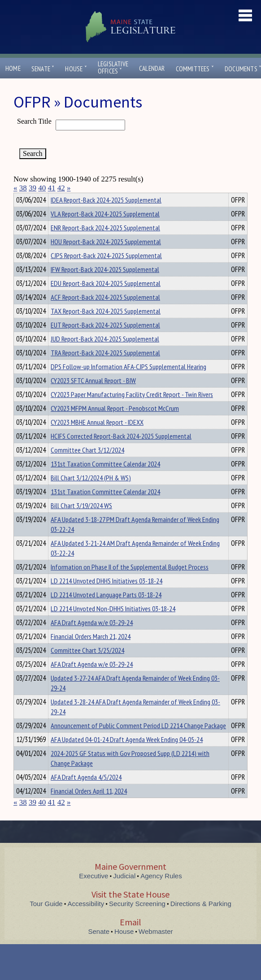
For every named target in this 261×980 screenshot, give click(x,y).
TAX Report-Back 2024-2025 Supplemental (106, 327)
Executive (94, 892)
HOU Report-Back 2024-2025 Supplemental (106, 258)
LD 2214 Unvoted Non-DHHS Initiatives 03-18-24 (113, 625)
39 (33, 188)
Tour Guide (46, 920)
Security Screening (137, 920)
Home (13, 68)
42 (61, 188)
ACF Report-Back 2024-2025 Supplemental (105, 313)
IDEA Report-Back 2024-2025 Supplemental (106, 216)
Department (65, 199)
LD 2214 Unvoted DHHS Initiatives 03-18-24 (107, 597)
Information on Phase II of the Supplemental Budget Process (130, 583)
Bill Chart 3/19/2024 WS (81, 522)
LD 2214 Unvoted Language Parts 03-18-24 (106, 611)
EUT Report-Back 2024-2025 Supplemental (105, 341)
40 (42, 188)
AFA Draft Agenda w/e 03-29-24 (92, 639)
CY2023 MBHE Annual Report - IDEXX (97, 438)
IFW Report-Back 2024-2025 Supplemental (105, 285)
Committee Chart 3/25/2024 (87, 666)
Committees (195, 69)
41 (52, 188)
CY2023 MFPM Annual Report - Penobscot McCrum (115, 424)
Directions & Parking (201, 920)
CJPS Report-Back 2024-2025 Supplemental (106, 272)
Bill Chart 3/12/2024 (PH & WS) (91, 494)
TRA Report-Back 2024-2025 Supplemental (105, 369)
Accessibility (86, 920)
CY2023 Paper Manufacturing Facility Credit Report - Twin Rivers (132, 410)
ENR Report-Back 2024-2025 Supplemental (105, 244)
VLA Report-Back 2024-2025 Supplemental (105, 230)
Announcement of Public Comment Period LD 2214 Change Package (138, 742)
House (76, 69)
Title (21, 199)
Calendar (152, 68)
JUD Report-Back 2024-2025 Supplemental (105, 355)
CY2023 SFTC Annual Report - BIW (93, 397)
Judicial (124, 892)
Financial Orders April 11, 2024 (89, 807)
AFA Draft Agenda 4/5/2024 (86, 793)
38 (23, 188)
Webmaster (156, 948)
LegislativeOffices (113, 68)
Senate (43, 69)
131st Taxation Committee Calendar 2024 (105, 480)
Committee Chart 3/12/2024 (87, 466)
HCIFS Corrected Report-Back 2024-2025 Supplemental (121, 452)
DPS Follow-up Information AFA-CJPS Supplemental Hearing (128, 383)
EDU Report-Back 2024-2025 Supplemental (106, 299)
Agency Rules (161, 892)
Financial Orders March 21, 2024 (91, 652)
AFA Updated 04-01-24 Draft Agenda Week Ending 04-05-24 (127, 756)
